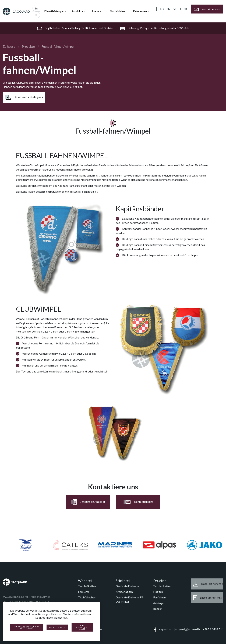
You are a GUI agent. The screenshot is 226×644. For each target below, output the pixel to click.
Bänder (158, 609)
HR (162, 9)
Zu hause (9, 46)
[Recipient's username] (36, 8)
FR (185, 9)
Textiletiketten (87, 586)
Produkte (28, 46)
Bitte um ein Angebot (88, 502)
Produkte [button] (78, 11)
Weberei (85, 581)
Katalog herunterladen (208, 584)
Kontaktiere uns (138, 502)
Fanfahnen (159, 597)
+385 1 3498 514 (213, 629)
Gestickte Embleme (128, 586)
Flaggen (158, 592)
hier (65, 617)
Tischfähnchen (87, 597)
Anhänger (159, 603)
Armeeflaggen (124, 592)
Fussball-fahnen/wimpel (58, 46)
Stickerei (123, 581)
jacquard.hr (162, 630)
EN (168, 9)
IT (180, 9)
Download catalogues (24, 97)
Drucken (160, 581)
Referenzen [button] (140, 11)
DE (174, 9)
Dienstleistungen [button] (55, 11)
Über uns (96, 11)
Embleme (84, 592)
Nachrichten (117, 11)
